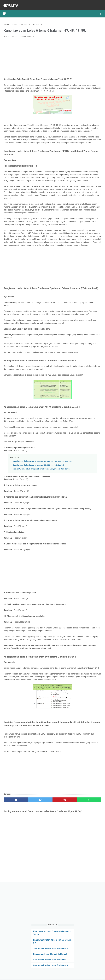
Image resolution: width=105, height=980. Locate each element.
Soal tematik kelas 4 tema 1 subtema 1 (50, 959)
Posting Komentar (27, 34)
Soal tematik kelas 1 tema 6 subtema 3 (50, 965)
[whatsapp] (89, 798)
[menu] (5, 10)
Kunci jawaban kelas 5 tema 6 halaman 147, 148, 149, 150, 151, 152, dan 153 (42, 459)
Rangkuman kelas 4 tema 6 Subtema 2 (50, 954)
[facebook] (16, 798)
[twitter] (40, 798)
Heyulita (12, 3)
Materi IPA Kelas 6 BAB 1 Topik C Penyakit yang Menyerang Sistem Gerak (41, 467)
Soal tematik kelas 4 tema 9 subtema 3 (50, 948)
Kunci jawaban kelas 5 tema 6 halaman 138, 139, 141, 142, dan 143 (38, 463)
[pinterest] (65, 798)
